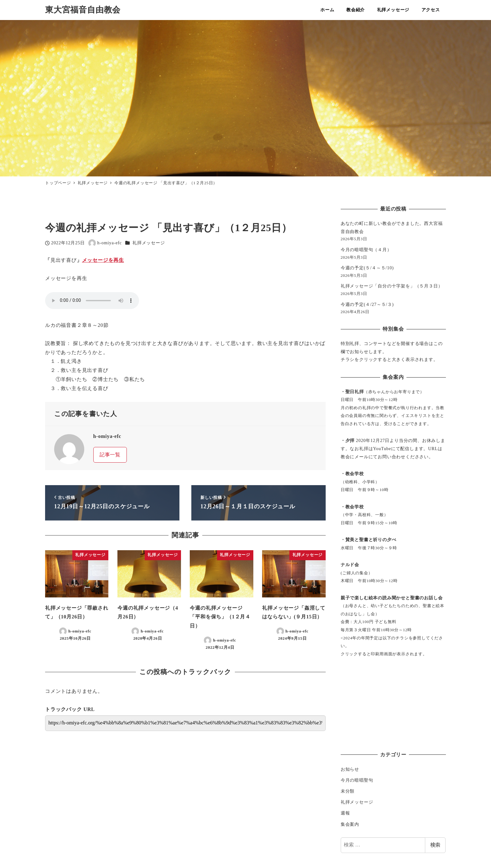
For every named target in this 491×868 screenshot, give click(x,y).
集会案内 (350, 824)
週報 (345, 813)
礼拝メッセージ (149, 243)
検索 (435, 845)
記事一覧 (110, 455)
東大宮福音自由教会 (83, 10)
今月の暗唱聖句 (357, 780)
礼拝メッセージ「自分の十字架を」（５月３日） (392, 286)
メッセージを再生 (103, 260)
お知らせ (350, 769)
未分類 (348, 791)
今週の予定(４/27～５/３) (367, 304)
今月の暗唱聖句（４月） (366, 250)
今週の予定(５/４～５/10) (367, 268)
